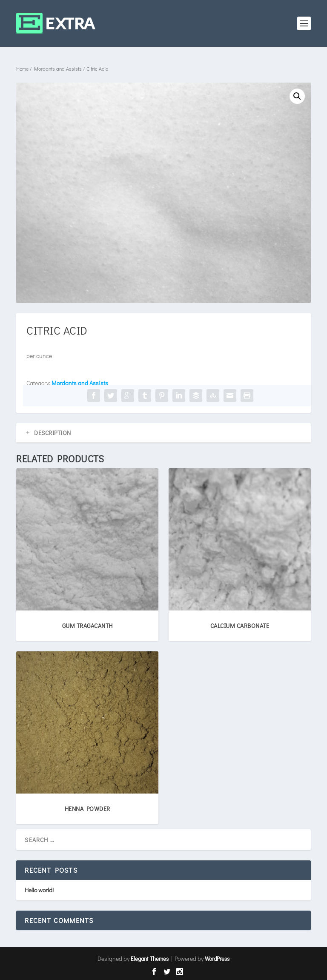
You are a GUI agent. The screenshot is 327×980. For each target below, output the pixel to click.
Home (22, 69)
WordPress (217, 959)
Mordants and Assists (58, 69)
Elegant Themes (150, 959)
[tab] (163, 433)
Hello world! (39, 890)
